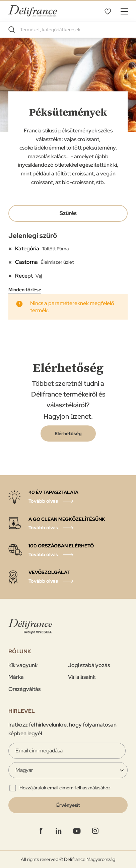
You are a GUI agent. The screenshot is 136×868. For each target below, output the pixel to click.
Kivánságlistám (108, 11)
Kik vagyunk (23, 665)
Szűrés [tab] (68, 213)
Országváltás (24, 689)
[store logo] (33, 11)
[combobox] (68, 30)
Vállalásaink (82, 677)
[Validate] (68, 805)
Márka (16, 677)
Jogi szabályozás (89, 665)
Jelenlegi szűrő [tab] (33, 236)
